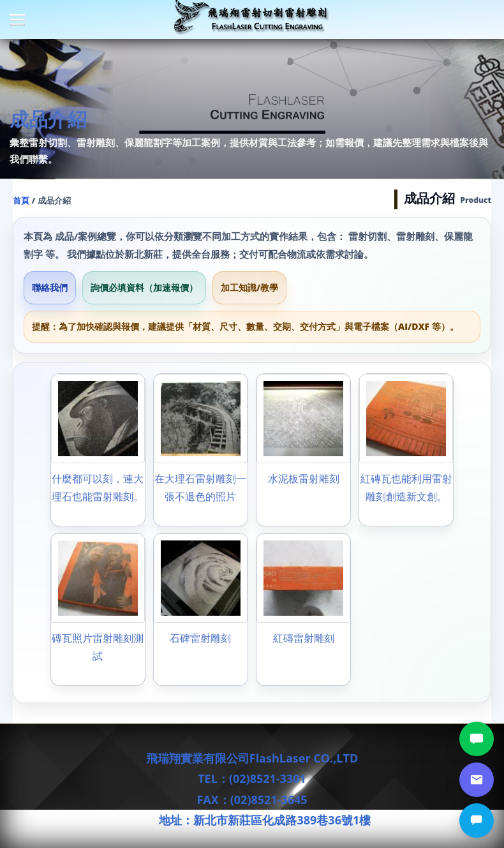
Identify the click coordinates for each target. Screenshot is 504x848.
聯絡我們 (50, 287)
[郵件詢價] (477, 780)
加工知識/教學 (249, 287)
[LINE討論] (477, 739)
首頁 (21, 200)
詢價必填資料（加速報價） (144, 287)
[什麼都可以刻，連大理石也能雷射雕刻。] (98, 450)
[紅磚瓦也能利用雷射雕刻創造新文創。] (406, 450)
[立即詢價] (477, 821)
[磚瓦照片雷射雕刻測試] (98, 609)
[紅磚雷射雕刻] (303, 609)
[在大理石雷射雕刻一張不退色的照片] (201, 450)
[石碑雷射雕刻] (201, 609)
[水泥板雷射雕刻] (303, 450)
